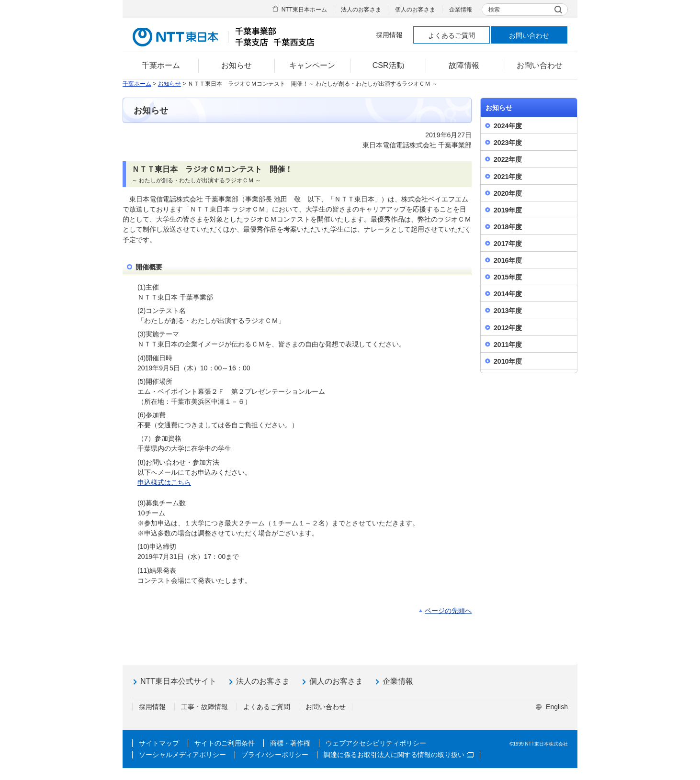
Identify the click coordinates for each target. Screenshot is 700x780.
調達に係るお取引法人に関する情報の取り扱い (399, 755)
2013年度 (508, 311)
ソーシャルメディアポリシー (182, 755)
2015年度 (508, 277)
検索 (494, 10)
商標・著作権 (290, 743)
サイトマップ (159, 743)
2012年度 (508, 328)
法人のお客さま (361, 10)
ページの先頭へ (448, 611)
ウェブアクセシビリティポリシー (376, 743)
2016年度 (508, 260)
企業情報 (461, 10)
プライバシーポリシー (275, 755)
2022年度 (508, 159)
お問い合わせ (529, 35)
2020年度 (508, 193)
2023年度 (508, 143)
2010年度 (508, 361)
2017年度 (508, 244)
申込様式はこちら (164, 482)
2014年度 (508, 294)
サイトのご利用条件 (225, 743)
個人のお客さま (415, 10)
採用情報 (389, 35)
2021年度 (508, 177)
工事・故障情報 (204, 707)
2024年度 (508, 126)
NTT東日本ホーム (304, 10)
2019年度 (508, 210)
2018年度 (508, 227)
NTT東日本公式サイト (178, 681)
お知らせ (169, 84)
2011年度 (508, 345)
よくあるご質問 (452, 35)
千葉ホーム (137, 84)
